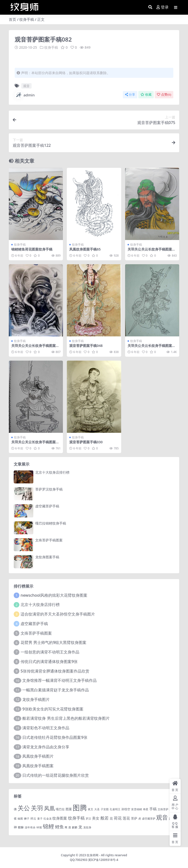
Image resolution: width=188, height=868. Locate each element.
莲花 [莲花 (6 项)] (126, 818)
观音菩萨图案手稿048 (86, 346)
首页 (12, 19)
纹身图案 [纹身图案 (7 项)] (60, 818)
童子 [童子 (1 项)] (40, 819)
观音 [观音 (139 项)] (162, 817)
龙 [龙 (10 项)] (80, 827)
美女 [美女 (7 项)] (96, 818)
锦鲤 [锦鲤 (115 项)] (48, 826)
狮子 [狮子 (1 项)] (27, 819)
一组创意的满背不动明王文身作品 (50, 652)
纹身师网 (93, 855)
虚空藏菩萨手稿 (47, 506)
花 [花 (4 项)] (111, 818)
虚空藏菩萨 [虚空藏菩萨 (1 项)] (149, 819)
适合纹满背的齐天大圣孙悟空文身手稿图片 (58, 614)
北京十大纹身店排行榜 (52, 472)
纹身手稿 (27, 19)
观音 (26, 86)
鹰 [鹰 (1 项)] (66, 827)
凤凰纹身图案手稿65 (85, 249)
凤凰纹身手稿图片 (38, 756)
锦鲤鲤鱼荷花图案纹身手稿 (32, 249)
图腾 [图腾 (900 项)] (80, 808)
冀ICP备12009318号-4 (103, 860)
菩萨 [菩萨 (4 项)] (134, 818)
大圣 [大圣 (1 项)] (97, 809)
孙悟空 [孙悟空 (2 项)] (126, 809)
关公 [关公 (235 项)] (24, 808)
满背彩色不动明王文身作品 (46, 728)
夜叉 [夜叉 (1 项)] (91, 809)
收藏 (146, 95)
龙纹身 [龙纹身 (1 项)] (87, 827)
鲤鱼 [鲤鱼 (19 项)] (59, 827)
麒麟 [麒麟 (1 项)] (75, 827)
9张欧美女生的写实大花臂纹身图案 (53, 709)
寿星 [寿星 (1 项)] (146, 809)
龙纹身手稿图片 (36, 699)
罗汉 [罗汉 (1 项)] (88, 819)
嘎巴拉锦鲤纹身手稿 (51, 523)
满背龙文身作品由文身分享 (46, 747)
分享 (130, 95)
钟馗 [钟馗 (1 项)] (39, 827)
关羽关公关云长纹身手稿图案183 (152, 251)
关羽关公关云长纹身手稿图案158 (35, 444)
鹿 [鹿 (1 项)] (70, 827)
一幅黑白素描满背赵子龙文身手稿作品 (56, 690)
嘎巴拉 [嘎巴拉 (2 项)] (60, 809)
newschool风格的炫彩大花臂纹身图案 (54, 595)
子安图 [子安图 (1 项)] (105, 809)
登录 (163, 7)
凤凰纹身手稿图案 (38, 766)
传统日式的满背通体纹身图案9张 (49, 662)
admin (25, 95)
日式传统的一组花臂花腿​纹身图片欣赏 (56, 775)
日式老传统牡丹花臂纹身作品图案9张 (55, 737)
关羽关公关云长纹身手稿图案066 (152, 348)
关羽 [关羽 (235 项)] (37, 808)
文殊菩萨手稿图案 (49, 540)
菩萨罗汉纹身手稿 (49, 489)
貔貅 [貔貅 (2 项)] (21, 827)
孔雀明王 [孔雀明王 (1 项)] (115, 809)
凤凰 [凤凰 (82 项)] (49, 808)
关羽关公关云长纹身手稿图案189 (35, 348)
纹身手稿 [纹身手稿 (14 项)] (76, 818)
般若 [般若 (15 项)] (105, 818)
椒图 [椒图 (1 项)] (20, 819)
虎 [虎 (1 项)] (140, 819)
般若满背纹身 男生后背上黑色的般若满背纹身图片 (66, 718)
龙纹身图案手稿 (47, 557)
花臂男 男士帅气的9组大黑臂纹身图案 (53, 642)
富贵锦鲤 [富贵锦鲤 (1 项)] (137, 809)
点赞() (164, 95)
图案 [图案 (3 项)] (69, 809)
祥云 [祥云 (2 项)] (33, 818)
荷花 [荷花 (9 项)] (118, 818)
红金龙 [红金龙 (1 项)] (48, 819)
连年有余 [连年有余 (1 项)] (30, 827)
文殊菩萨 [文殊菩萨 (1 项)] (163, 809)
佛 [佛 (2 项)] (15, 809)
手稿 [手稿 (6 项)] (153, 809)
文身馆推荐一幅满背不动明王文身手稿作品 (59, 680)
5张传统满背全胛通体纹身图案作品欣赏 (55, 671)
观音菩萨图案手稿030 (86, 442)
